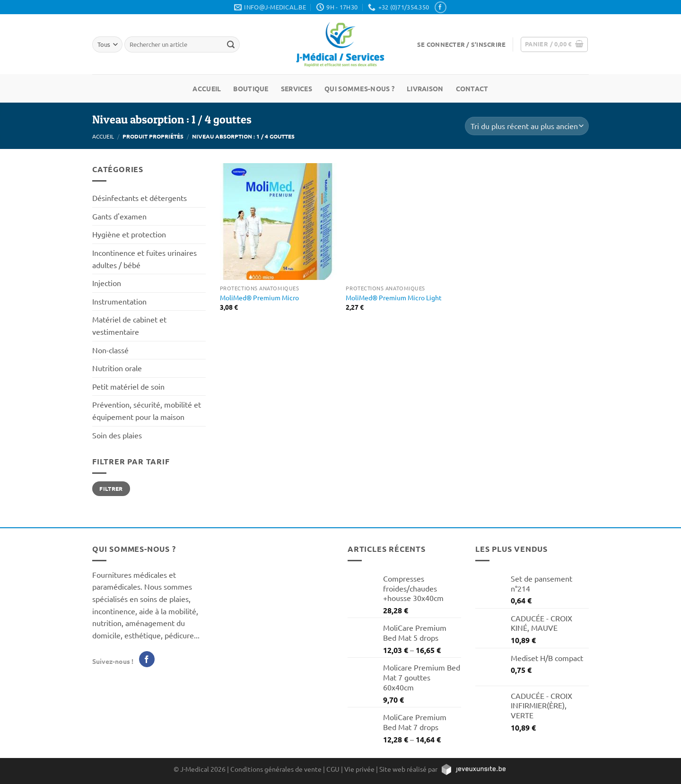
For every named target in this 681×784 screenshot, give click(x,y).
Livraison (425, 88)
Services (297, 88)
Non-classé (110, 350)
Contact (472, 88)
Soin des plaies (117, 435)
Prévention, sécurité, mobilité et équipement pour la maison (147, 410)
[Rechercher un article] (231, 44)
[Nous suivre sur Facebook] (440, 7)
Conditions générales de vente (276, 769)
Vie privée (359, 769)
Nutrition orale (117, 368)
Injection (107, 283)
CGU (333, 769)
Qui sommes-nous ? (359, 88)
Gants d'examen (119, 216)
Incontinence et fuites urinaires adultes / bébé (144, 259)
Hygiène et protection (129, 234)
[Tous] (107, 44)
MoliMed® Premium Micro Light (394, 297)
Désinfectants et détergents (140, 198)
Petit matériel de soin (128, 386)
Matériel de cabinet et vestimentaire (129, 325)
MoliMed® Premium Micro (259, 297)
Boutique (251, 88)
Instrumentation (119, 301)
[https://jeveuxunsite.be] (473, 769)
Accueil (207, 88)
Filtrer (111, 488)
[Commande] (527, 126)
